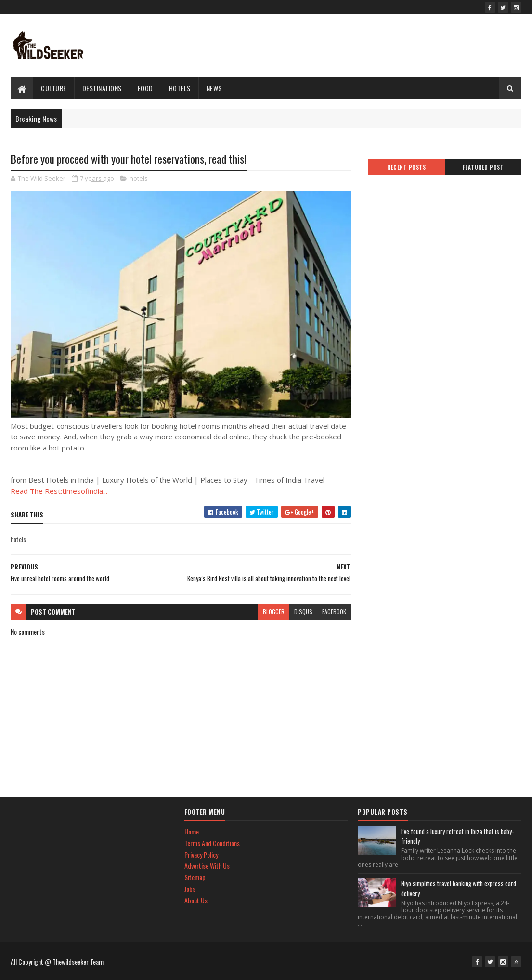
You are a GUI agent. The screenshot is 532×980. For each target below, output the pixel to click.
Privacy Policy (201, 854)
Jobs (190, 889)
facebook (334, 612)
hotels (180, 88)
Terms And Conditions (212, 843)
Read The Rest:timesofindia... (59, 491)
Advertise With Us (207, 866)
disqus (303, 612)
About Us (196, 900)
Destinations (102, 88)
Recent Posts (406, 167)
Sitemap (195, 877)
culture (54, 88)
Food (145, 88)
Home (192, 831)
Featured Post (483, 167)
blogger (274, 612)
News (214, 88)
